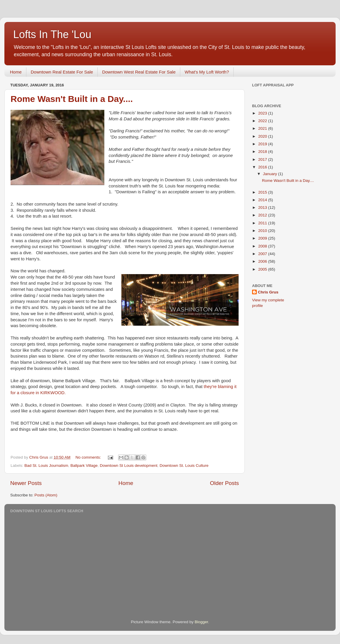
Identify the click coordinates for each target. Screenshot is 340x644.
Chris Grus (268, 292)
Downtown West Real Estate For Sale (139, 72)
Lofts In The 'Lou (52, 34)
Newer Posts (26, 483)
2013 (263, 207)
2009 (263, 238)
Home (16, 72)
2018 (263, 152)
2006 (263, 261)
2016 (263, 167)
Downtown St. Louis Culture (184, 466)
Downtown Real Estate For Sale (62, 72)
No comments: (89, 457)
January (271, 174)
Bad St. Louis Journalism (46, 466)
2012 (263, 215)
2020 (263, 136)
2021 (263, 128)
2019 (263, 144)
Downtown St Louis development (129, 466)
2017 (263, 159)
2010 (263, 231)
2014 (263, 200)
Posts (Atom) (46, 495)
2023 (263, 113)
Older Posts (224, 483)
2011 (263, 223)
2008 (263, 246)
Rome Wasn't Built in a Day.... (72, 99)
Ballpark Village (84, 466)
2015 (263, 192)
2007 (263, 254)
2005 (263, 269)
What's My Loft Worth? (207, 72)
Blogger (201, 622)
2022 (263, 121)
